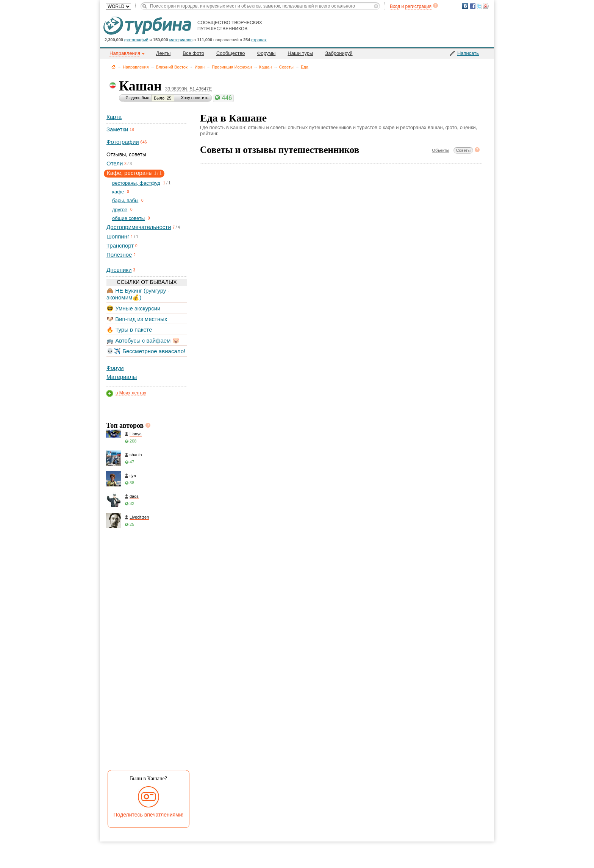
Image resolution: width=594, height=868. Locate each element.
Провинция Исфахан (232, 67)
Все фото (193, 53)
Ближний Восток (172, 67)
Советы (286, 67)
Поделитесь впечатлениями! (149, 815)
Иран (200, 67)
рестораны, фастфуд (136, 183)
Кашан (266, 67)
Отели (115, 163)
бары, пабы (125, 200)
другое (120, 210)
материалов (181, 40)
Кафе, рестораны (130, 173)
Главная (113, 67)
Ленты (163, 53)
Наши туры (300, 53)
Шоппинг (118, 236)
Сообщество (231, 53)
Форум (115, 368)
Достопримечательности (139, 227)
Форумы (267, 53)
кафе (118, 192)
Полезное (119, 255)
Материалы (122, 377)
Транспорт (120, 245)
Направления (136, 67)
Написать (468, 53)
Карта (114, 117)
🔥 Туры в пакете (129, 330)
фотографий (136, 40)
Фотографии (123, 142)
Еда (305, 67)
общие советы (128, 218)
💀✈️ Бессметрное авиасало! (146, 351)
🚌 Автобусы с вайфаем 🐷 (143, 340)
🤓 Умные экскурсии (133, 308)
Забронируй (339, 53)
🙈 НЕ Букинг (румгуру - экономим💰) (138, 294)
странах (259, 40)
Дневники (119, 270)
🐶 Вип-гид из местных (137, 319)
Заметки (117, 129)
